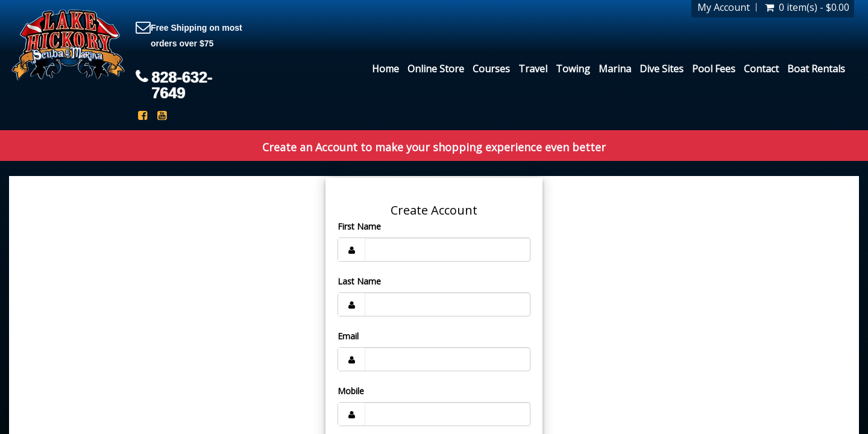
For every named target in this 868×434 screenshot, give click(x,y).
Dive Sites (662, 69)
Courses (491, 69)
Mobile (351, 391)
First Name (359, 226)
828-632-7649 (182, 85)
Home (385, 69)
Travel (533, 69)
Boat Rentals (816, 69)
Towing (573, 69)
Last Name (359, 281)
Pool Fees (714, 69)
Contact (761, 69)
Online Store (436, 69)
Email (348, 336)
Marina (615, 69)
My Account (724, 7)
